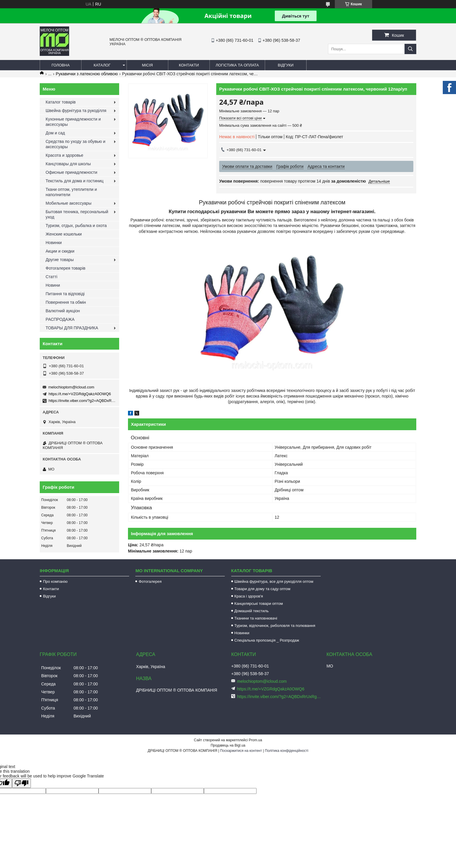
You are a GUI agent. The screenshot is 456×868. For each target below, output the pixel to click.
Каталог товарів (61, 102)
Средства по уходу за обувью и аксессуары (75, 144)
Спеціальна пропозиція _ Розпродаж (267, 640)
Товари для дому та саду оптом (262, 589)
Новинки (54, 243)
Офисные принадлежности (71, 172)
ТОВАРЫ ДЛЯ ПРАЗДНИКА (72, 328)
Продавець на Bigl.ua (228, 745)
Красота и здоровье (64, 155)
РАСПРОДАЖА (60, 319)
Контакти (189, 65)
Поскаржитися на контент (241, 751)
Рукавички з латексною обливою (87, 74)
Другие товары (60, 260)
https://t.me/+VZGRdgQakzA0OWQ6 (80, 394)
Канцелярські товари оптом (259, 604)
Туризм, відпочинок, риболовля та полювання (275, 626)
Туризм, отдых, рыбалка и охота (76, 226)
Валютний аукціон (63, 311)
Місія (148, 65)
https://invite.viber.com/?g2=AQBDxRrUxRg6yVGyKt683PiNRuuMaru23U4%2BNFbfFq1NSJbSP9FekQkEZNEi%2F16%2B (279, 697)
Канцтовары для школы (68, 164)
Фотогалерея (150, 581)
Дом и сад (55, 133)
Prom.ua (256, 740)
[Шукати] (410, 49)
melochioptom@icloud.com (71, 387)
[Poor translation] (21, 783)
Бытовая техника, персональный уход (77, 214)
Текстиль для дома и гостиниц (75, 181)
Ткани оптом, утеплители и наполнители (71, 192)
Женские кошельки (64, 234)
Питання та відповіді (65, 294)
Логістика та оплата (237, 65)
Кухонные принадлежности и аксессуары (73, 122)
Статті (51, 277)
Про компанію (55, 581)
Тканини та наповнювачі (256, 618)
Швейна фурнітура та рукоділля (76, 111)
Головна (61, 65)
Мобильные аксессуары (69, 203)
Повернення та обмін (66, 302)
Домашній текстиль (252, 611)
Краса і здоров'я (249, 596)
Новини (53, 285)
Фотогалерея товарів (65, 268)
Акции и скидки (60, 251)
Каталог (102, 65)
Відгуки (286, 65)
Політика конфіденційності (287, 751)
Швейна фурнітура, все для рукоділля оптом (274, 581)
